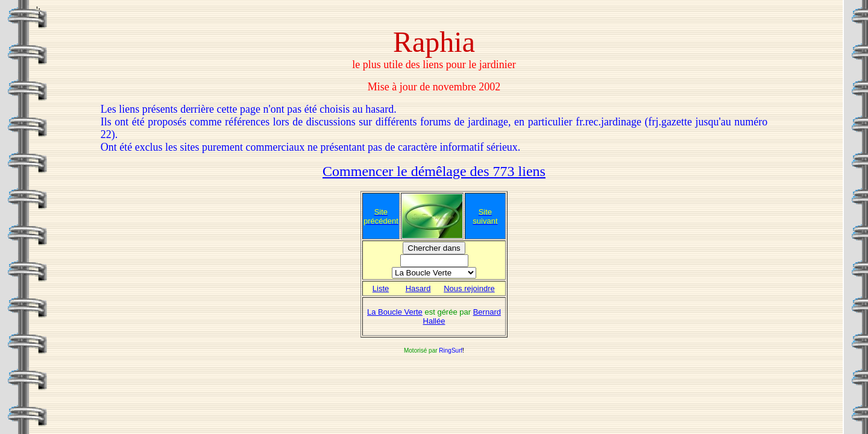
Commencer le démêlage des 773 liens (434, 171)
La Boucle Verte (395, 312)
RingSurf (451, 351)
